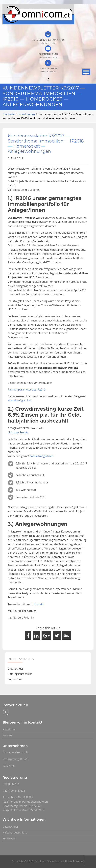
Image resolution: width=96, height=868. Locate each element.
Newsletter (9, 729)
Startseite (9, 114)
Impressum (15, 679)
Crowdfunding (26, 114)
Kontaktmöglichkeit (20, 400)
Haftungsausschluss (20, 674)
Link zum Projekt (18, 432)
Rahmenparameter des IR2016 (27, 390)
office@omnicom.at (48, 57)
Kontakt (39, 604)
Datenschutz (15, 669)
